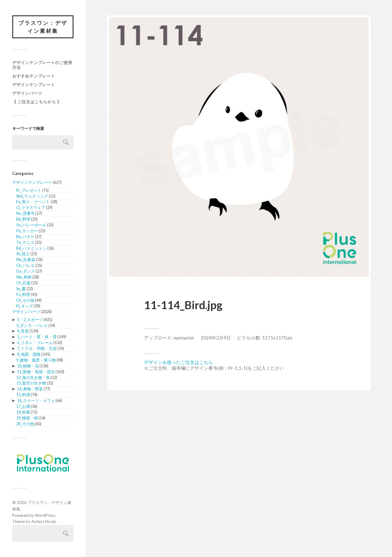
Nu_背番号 (25, 213)
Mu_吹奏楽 (26, 260)
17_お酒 (23, 406)
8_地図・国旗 (29, 354)
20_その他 (25, 424)
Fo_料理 (23, 294)
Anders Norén (44, 521)
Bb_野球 (23, 219)
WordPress (45, 515)
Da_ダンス (26, 271)
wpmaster (184, 338)
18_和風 (23, 412)
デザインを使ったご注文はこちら (178, 362)
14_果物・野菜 (30, 389)
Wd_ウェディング (32, 196)
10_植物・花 (28, 366)
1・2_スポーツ (30, 320)
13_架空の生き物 (31, 383)
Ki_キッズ (25, 306)
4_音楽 (23, 331)
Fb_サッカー (27, 231)
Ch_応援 (23, 283)
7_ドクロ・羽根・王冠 (37, 348)
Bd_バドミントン (31, 248)
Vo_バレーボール (31, 225)
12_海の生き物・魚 (33, 377)
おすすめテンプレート (34, 76)
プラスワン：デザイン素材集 (43, 27)
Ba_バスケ (25, 237)
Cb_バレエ (25, 265)
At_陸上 (23, 254)
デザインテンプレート (34, 85)
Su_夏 (21, 289)
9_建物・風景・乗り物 (36, 360)
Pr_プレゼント (29, 190)
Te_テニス (25, 242)
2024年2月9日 (216, 338)
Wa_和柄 (24, 277)
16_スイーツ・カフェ (36, 400)
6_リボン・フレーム (35, 343)
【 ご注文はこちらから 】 (37, 102)
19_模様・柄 (27, 418)
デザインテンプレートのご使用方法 (42, 65)
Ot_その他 (25, 300)
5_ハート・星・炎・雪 (37, 337)
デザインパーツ (27, 93)
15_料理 (23, 395)
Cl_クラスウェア (31, 207)
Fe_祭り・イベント (33, 202)
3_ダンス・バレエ (32, 325)
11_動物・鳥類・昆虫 (36, 372)
